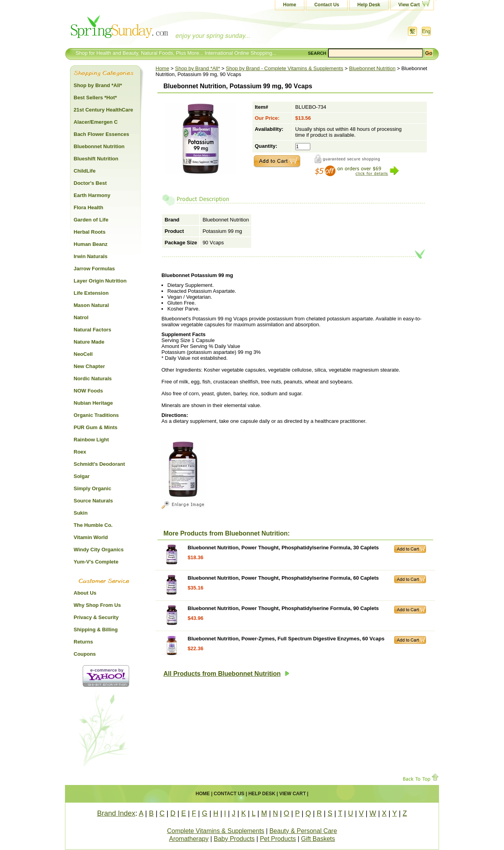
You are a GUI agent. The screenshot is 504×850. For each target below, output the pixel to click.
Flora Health (88, 207)
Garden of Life (91, 220)
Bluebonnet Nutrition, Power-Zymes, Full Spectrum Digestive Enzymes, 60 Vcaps (286, 639)
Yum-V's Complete (96, 562)
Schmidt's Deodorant (99, 464)
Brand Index (116, 813)
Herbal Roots (90, 232)
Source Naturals (93, 501)
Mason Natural (91, 305)
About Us (85, 593)
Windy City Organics (99, 550)
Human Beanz (91, 244)
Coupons (85, 654)
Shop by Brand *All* (198, 68)
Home (290, 5)
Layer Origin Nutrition (100, 281)
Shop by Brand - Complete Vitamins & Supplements (285, 68)
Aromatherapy (189, 839)
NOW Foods (88, 391)
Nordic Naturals (93, 379)
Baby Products (234, 839)
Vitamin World (91, 537)
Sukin (81, 513)
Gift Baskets (318, 839)
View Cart (409, 5)
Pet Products (278, 839)
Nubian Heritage (93, 403)
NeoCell (83, 354)
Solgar (82, 476)
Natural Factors (92, 330)
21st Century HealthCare (103, 110)
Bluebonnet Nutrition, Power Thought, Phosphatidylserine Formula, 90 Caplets (283, 608)
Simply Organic (92, 488)
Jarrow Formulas (94, 269)
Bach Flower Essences (101, 134)
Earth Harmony (92, 195)
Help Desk (369, 5)
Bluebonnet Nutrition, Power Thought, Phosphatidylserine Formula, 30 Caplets (283, 548)
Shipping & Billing (96, 630)
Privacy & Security (96, 617)
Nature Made (89, 342)
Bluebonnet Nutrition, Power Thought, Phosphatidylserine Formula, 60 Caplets (283, 578)
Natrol (81, 317)
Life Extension (91, 293)
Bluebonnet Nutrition (372, 68)
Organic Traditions (96, 415)
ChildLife (85, 171)
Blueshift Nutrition (96, 159)
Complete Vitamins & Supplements (216, 831)
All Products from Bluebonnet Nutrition (226, 674)
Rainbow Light (91, 440)
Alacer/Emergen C (96, 122)
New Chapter (89, 366)
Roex (80, 452)
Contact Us (327, 5)
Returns (83, 642)
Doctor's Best (90, 183)
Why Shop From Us (97, 605)
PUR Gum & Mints (95, 427)
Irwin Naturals (91, 256)
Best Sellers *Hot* (95, 98)
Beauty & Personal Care (303, 831)
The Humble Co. (93, 525)
